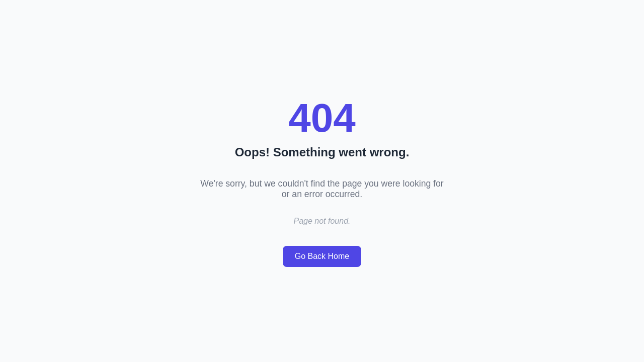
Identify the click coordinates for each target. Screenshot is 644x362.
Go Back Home (322, 256)
